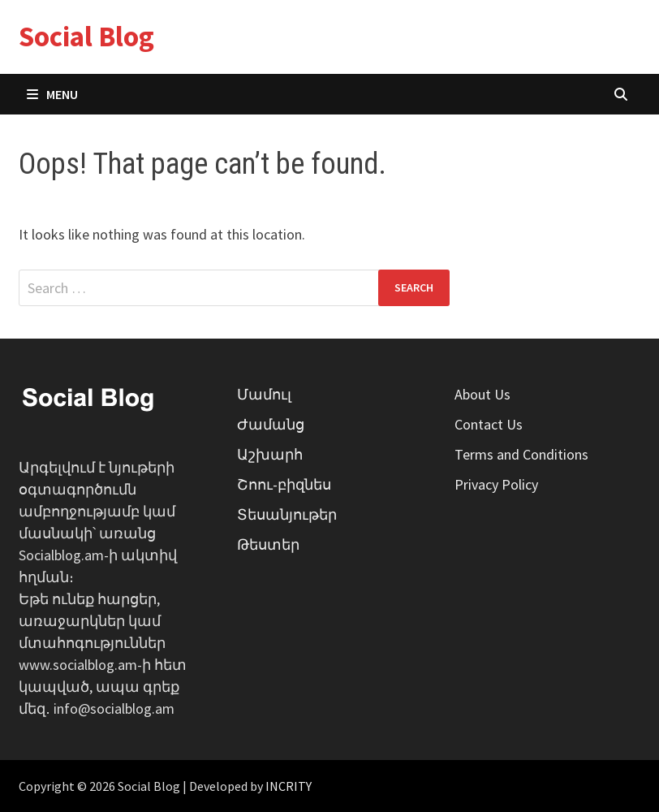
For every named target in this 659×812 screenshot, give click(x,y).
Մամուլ (264, 394)
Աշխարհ (270, 454)
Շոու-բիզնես (284, 484)
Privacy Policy (496, 484)
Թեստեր (268, 544)
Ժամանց (271, 424)
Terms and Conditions (521, 454)
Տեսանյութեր (287, 514)
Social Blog (86, 37)
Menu (52, 94)
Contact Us (489, 424)
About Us (482, 394)
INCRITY (289, 786)
